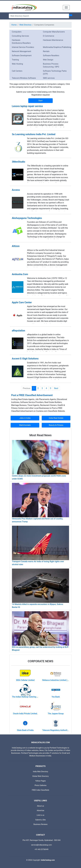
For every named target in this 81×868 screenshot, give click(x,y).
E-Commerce (49, 36)
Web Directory (25, 25)
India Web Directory (40, 772)
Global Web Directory (40, 776)
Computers (17, 32)
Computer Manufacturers (54, 32)
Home (14, 25)
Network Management (21, 51)
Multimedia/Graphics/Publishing (57, 47)
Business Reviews (41, 824)
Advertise (41, 811)
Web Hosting (17, 64)
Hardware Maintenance (53, 40)
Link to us (40, 815)
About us (40, 806)
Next (56, 388)
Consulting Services (20, 36)
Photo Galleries (40, 785)
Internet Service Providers (23, 47)
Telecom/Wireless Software (24, 78)
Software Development (22, 56)
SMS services (49, 78)
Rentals (46, 51)
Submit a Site (41, 820)
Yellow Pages (40, 781)
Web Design (48, 60)
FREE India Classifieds (40, 790)
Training (15, 60)
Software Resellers (51, 56)
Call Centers (17, 71)
